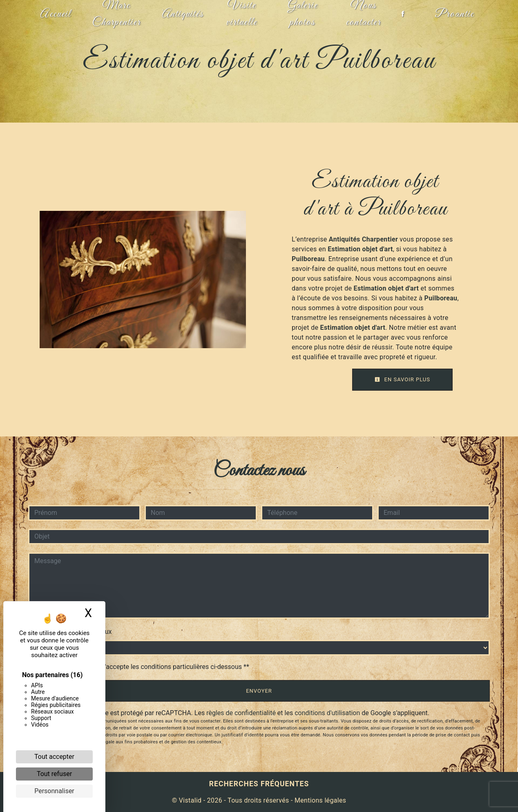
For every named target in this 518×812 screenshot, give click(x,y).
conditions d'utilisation (327, 713)
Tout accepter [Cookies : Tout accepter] (54, 757)
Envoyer (259, 691)
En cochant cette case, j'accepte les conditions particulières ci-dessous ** (143, 667)
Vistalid (190, 800)
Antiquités (183, 14)
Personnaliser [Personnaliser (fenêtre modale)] (54, 791)
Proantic (454, 14)
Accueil (56, 14)
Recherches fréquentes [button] (259, 784)
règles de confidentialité (241, 713)
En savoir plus (402, 379)
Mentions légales (320, 800)
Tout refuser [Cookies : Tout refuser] (54, 774)
